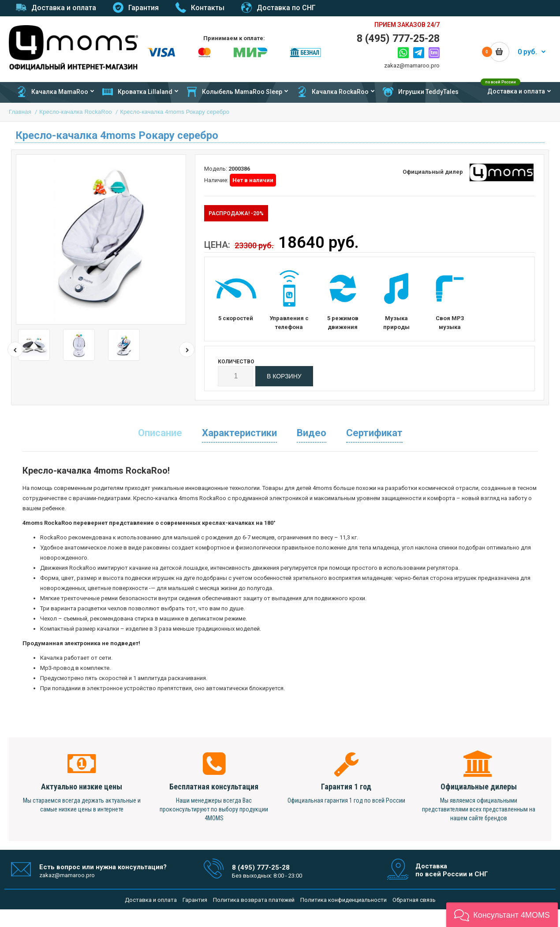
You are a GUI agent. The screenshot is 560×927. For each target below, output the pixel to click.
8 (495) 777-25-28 (398, 39)
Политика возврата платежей (254, 900)
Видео (312, 433)
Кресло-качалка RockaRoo (75, 112)
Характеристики (239, 433)
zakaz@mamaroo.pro (412, 65)
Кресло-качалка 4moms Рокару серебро (175, 112)
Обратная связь (414, 900)
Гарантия (195, 900)
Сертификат (374, 433)
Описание (160, 433)
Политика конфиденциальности (343, 900)
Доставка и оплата (151, 900)
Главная (20, 112)
